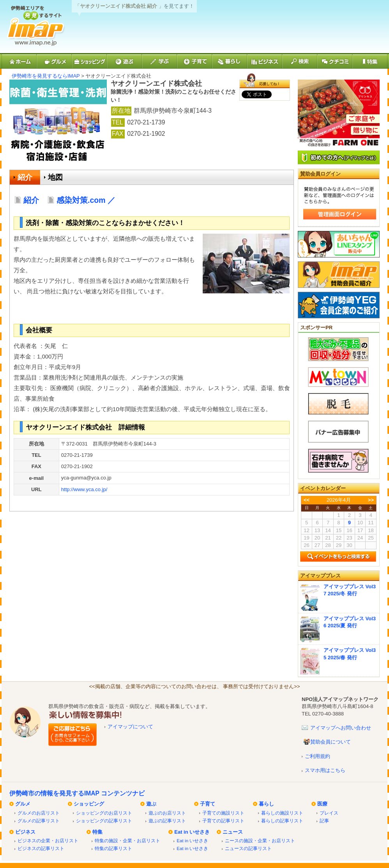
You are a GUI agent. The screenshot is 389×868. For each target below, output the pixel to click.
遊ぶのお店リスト (167, 813)
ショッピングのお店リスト (104, 813)
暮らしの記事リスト (282, 821)
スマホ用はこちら (325, 770)
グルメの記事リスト (39, 821)
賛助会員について (331, 742)
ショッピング (89, 804)
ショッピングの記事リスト (104, 821)
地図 (55, 177)
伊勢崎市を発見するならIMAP (46, 76)
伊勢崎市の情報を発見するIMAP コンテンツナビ (77, 793)
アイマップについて (130, 727)
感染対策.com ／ (90, 200)
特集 (97, 832)
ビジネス (25, 832)
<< (307, 500)
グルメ (23, 804)
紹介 (25, 177)
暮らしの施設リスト (282, 813)
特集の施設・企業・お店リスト (127, 840)
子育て (208, 804)
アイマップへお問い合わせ (341, 728)
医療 (322, 804)
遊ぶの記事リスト (167, 821)
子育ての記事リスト (223, 821)
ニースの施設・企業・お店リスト (260, 840)
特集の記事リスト (113, 848)
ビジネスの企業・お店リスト (48, 840)
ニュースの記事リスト (248, 848)
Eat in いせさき (192, 832)
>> (371, 500)
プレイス (329, 813)
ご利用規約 (317, 756)
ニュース (233, 832)
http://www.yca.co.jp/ (84, 489)
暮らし (266, 804)
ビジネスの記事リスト (41, 848)
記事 (324, 821)
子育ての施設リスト (223, 813)
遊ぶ (151, 804)
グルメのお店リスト (39, 813)
